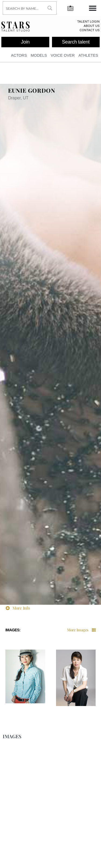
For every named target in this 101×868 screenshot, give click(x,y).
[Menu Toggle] (93, 8)
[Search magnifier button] (50, 8)
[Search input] (23, 8)
